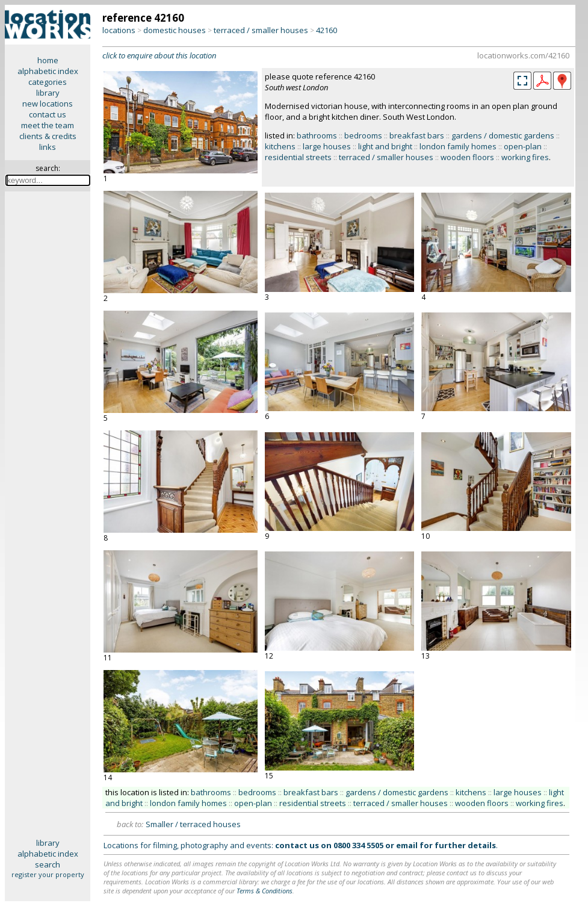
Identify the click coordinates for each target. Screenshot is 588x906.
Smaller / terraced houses (193, 824)
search (48, 864)
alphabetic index (48, 71)
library (48, 93)
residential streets (298, 157)
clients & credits (48, 136)
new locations (48, 104)
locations (119, 30)
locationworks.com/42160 (523, 55)
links (48, 147)
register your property (48, 874)
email (407, 845)
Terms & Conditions (265, 891)
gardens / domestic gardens (503, 135)
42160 (326, 30)
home (48, 60)
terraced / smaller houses (261, 30)
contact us (48, 114)
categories (48, 82)
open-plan (523, 146)
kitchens (280, 146)
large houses (327, 146)
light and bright (385, 146)
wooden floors (467, 157)
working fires (525, 157)
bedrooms (363, 135)
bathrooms (317, 135)
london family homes (458, 146)
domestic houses (175, 30)
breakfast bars (417, 135)
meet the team (48, 125)
